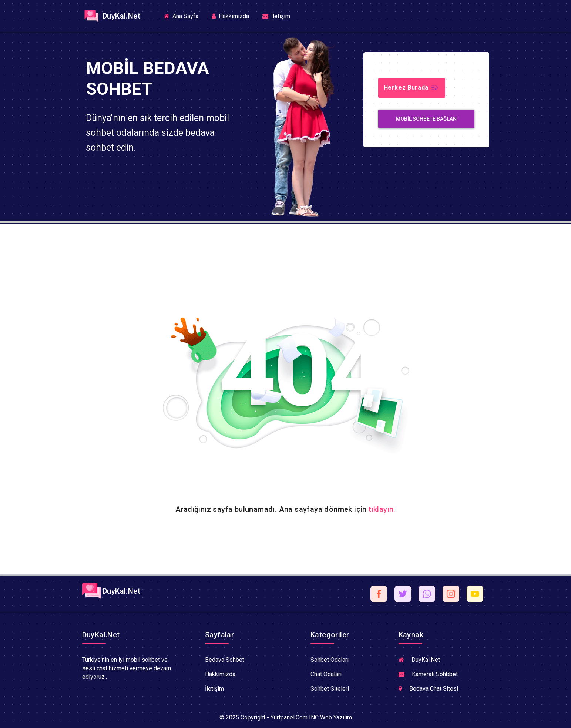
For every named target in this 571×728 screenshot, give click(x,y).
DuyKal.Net (111, 16)
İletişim (276, 16)
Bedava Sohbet (225, 660)
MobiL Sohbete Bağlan (426, 119)
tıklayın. (382, 509)
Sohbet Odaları (330, 660)
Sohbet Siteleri (330, 689)
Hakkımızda (230, 16)
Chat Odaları (326, 674)
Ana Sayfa (184, 16)
